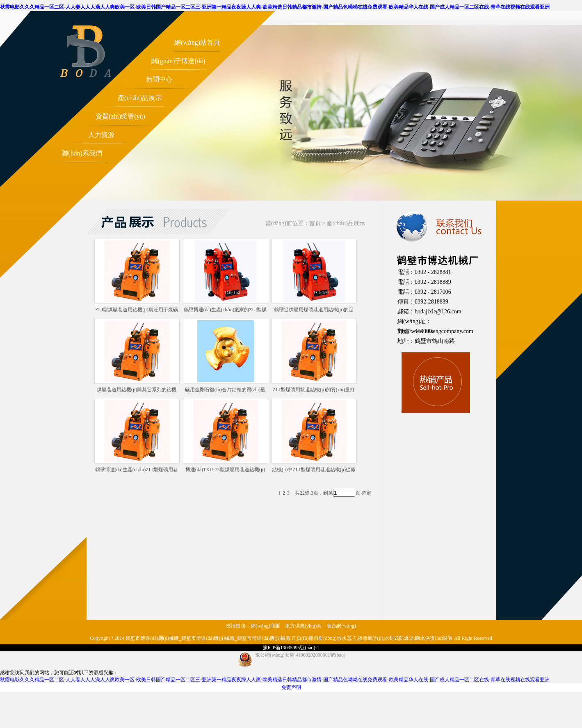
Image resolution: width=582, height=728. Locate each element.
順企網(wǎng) (341, 626)
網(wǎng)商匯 (265, 626)
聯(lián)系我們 (82, 153)
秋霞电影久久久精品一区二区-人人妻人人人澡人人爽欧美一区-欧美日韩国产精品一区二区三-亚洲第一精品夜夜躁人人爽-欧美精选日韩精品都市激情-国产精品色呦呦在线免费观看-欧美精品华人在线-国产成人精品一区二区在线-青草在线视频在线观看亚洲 (275, 7)
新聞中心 (159, 79)
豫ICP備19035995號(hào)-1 (291, 648)
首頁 (315, 223)
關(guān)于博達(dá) (178, 61)
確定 (366, 493)
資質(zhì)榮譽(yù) (120, 116)
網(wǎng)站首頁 (197, 42)
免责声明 (291, 687)
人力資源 (101, 135)
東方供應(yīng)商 (303, 626)
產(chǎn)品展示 (140, 98)
